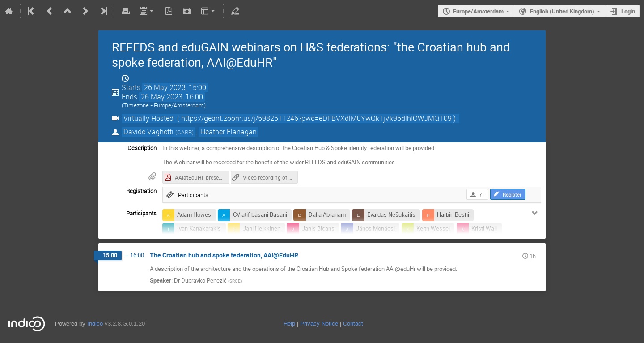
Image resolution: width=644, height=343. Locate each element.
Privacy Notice (319, 324)
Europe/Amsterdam (478, 11)
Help (289, 324)
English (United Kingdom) (562, 11)
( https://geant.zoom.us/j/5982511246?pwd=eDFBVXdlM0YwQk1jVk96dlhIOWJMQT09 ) (316, 118)
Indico (95, 324)
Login (628, 11)
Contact (353, 324)
